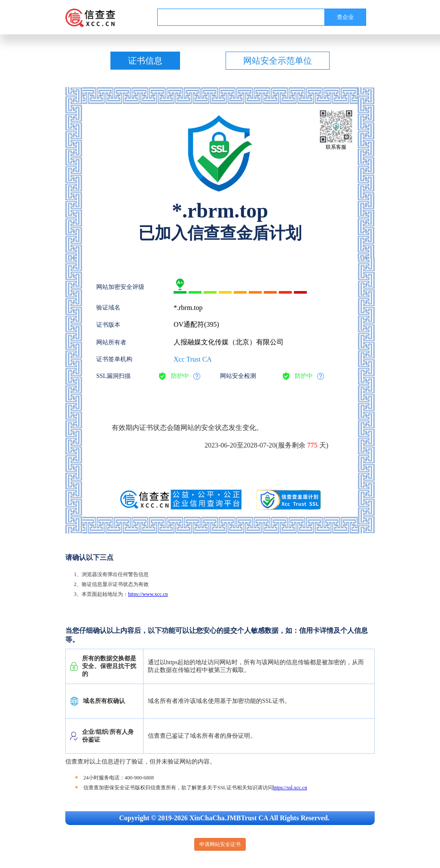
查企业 (345, 17)
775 (312, 445)
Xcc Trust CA (193, 359)
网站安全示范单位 (278, 61)
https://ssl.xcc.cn (290, 788)
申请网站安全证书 (220, 844)
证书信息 (145, 61)
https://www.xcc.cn (148, 594)
